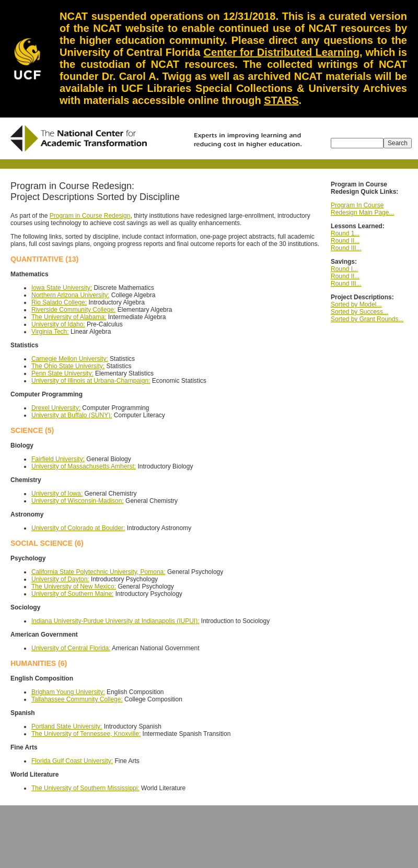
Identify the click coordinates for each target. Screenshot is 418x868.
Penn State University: (62, 373)
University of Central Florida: (71, 648)
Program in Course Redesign (90, 216)
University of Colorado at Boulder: (78, 528)
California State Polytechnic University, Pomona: (98, 572)
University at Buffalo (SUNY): (72, 415)
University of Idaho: (58, 324)
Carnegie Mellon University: (70, 359)
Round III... (346, 248)
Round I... (344, 269)
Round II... (345, 241)
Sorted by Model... (356, 304)
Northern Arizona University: (70, 295)
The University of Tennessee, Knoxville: (86, 734)
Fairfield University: (58, 459)
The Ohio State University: (68, 366)
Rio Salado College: (59, 302)
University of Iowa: (57, 494)
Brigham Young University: (68, 692)
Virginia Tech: (50, 332)
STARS (281, 100)
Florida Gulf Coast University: (72, 761)
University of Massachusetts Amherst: (84, 466)
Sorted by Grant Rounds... (367, 319)
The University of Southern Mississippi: (85, 788)
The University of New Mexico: (74, 587)
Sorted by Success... (359, 312)
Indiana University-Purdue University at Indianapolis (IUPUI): (115, 621)
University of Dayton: (60, 579)
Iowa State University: (62, 288)
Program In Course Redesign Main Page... (362, 209)
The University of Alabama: (69, 317)
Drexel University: (56, 408)
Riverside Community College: (73, 310)
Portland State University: (67, 726)
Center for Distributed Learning (282, 52)
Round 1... (345, 233)
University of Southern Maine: (72, 594)
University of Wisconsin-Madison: (78, 501)
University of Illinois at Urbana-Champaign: (91, 381)
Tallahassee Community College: (77, 699)
